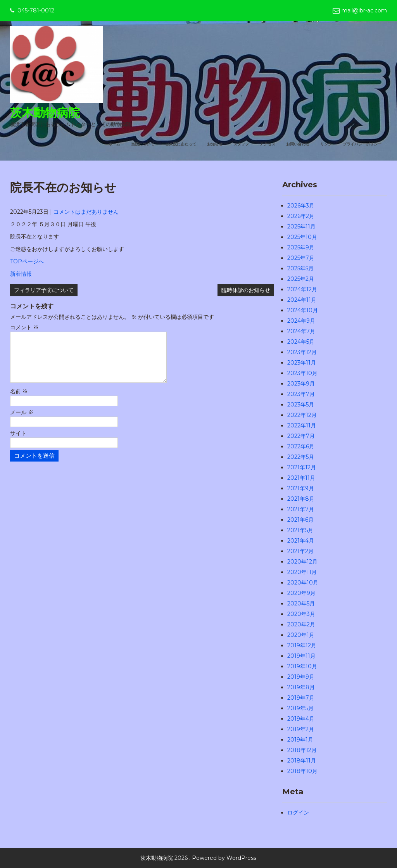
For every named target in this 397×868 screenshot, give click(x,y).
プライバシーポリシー (362, 144)
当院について (143, 144)
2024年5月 (301, 342)
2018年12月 (302, 750)
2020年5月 (301, 603)
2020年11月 (302, 572)
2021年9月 (301, 488)
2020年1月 (301, 635)
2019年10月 (302, 666)
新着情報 (21, 274)
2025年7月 (301, 258)
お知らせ (215, 144)
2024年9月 (301, 321)
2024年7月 (301, 331)
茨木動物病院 (45, 113)
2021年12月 (302, 467)
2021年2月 (300, 551)
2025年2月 (301, 279)
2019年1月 (300, 740)
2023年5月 (301, 405)
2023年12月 (302, 352)
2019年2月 (301, 729)
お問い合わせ (298, 144)
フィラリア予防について (44, 290)
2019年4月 (301, 719)
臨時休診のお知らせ (246, 290)
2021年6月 (300, 520)
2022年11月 (302, 425)
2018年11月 (302, 761)
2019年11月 (301, 656)
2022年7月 (301, 436)
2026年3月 (301, 206)
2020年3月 (301, 614)
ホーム (114, 144)
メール (22, 422)
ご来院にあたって (181, 144)
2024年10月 (303, 310)
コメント (24, 327)
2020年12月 (302, 562)
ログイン (298, 813)
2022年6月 (301, 446)
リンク (326, 144)
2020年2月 (301, 624)
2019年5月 (300, 708)
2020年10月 (303, 583)
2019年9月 (301, 677)
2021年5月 (300, 530)
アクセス (268, 144)
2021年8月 (301, 499)
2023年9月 (301, 384)
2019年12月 (302, 645)
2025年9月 (301, 247)
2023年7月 (301, 394)
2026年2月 (301, 216)
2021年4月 (301, 541)
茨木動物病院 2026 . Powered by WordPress (198, 858)
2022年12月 (302, 415)
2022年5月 (301, 457)
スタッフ (241, 144)
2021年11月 (301, 478)
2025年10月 (302, 237)
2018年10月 (302, 771)
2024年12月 (302, 289)
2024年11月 (302, 300)
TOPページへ (27, 261)
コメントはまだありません (86, 212)
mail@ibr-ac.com (364, 10)
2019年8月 (301, 687)
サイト (18, 443)
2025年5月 (300, 268)
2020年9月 (301, 593)
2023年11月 (302, 363)
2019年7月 (301, 698)
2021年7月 (301, 509)
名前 (19, 401)
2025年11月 (301, 227)
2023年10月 (302, 373)
